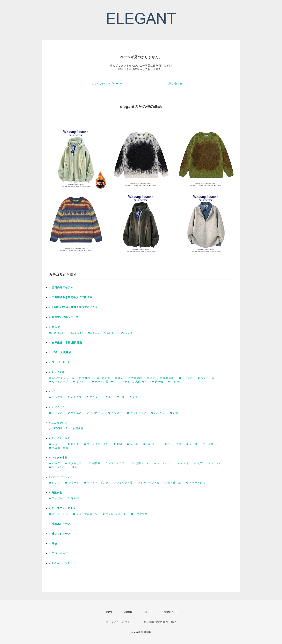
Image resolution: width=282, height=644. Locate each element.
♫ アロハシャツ (58, 553)
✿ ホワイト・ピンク (96, 483)
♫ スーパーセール (60, 362)
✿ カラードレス (196, 483)
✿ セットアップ (59, 382)
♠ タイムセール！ (60, 563)
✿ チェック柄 (173, 444)
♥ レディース (57, 407)
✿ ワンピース (206, 378)
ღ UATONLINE (58, 428)
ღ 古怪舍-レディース (62, 378)
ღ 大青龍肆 (135, 378)
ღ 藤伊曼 (78, 428)
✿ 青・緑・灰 (173, 483)
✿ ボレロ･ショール (114, 514)
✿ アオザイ (56, 498)
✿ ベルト (184, 463)
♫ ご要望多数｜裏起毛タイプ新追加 (70, 297)
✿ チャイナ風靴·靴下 (134, 382)
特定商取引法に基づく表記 (160, 622)
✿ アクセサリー (75, 463)
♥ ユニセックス (58, 423)
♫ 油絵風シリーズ (60, 524)
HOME (109, 612)
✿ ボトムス (80, 382)
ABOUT (129, 612)
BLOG (149, 612)
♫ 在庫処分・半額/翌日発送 (66, 343)
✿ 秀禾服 (73, 498)
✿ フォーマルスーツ (85, 514)
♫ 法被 (53, 544)
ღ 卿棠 (119, 378)
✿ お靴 (134, 397)
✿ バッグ (55, 463)
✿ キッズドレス (59, 514)
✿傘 (75, 467)
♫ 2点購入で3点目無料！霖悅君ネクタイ (73, 307)
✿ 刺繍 (118, 444)
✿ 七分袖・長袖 (59, 448)
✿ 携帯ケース (140, 463)
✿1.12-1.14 (76, 333)
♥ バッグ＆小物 (58, 458)
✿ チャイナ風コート (104, 382)
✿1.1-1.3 (126, 333)
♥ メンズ (54, 391)
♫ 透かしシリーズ (60, 534)
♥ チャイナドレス (60, 438)
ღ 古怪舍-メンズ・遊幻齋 (95, 378)
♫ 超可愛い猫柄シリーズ (64, 317)
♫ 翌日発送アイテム (61, 287)
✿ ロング (73, 444)
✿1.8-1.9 (94, 333)
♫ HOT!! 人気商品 (60, 352)
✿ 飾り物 (158, 382)
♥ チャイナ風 (57, 372)
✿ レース (132, 444)
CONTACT (171, 612)
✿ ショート (56, 444)
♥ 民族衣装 (56, 493)
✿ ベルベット (151, 444)
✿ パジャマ (175, 382)
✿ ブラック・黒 (123, 483)
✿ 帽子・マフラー (116, 463)
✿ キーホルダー (163, 463)
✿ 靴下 (198, 463)
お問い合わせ (174, 84)
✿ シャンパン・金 (149, 483)
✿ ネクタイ (215, 463)
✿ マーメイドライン (96, 444)
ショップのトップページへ (108, 84)
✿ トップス (186, 378)
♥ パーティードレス (61, 477)
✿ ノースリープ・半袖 (200, 444)
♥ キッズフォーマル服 (62, 508)
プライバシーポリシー (119, 622)
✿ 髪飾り (95, 463)
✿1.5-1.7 (110, 333)
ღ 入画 (151, 378)
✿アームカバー (58, 467)
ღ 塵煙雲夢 (167, 378)
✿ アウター (93, 397)
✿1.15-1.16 (56, 333)
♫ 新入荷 (54, 327)
